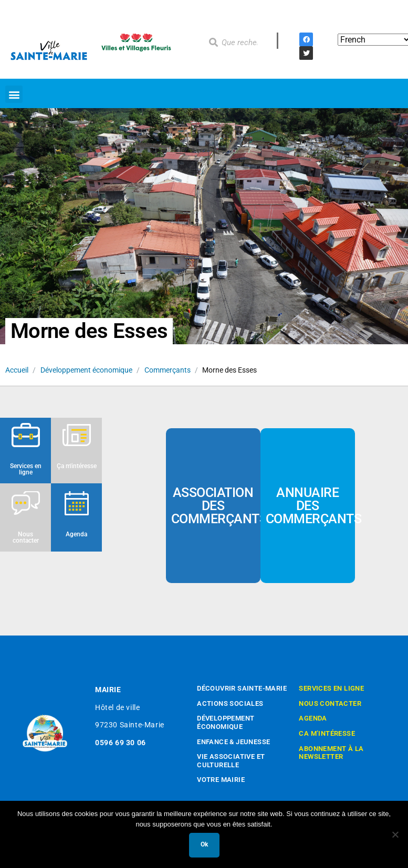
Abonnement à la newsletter (331, 753)
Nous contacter (26, 537)
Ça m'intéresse (77, 466)
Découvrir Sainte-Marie (242, 688)
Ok (204, 844)
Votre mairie (221, 780)
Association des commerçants (219, 506)
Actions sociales (230, 703)
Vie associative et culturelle (231, 761)
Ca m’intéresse (327, 733)
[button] (14, 94)
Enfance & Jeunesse (233, 742)
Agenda (76, 534)
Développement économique (86, 370)
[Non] (395, 834)
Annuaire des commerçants (314, 506)
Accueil (17, 370)
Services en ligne (26, 469)
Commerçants (168, 370)
